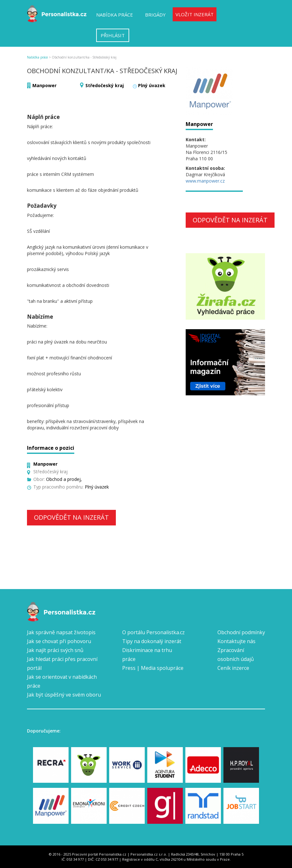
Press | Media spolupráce (153, 668)
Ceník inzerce (233, 668)
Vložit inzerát (195, 14)
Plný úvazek (152, 85)
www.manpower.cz (205, 181)
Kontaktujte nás (236, 641)
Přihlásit (113, 35)
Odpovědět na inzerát (71, 517)
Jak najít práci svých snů (55, 650)
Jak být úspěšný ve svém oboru (64, 695)
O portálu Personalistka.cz (153, 632)
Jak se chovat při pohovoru (59, 641)
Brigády (155, 15)
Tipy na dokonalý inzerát (152, 641)
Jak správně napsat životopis (61, 632)
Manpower (44, 85)
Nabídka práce (115, 15)
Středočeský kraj (105, 85)
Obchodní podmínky (241, 632)
